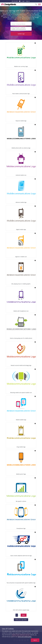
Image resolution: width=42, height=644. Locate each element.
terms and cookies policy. (25, 637)
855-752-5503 (15, 1)
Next (24, 615)
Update (21, 34)
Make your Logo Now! (21, 620)
